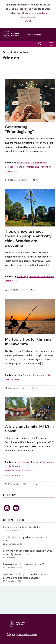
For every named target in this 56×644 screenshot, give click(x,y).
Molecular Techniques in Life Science (21, 471)
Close (28, 21)
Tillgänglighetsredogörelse (22, 634)
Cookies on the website (35, 13)
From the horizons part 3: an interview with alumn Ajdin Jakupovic (27, 552)
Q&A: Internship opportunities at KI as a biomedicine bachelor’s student (26, 576)
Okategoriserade (12, 379)
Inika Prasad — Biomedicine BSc (34, 375)
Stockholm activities (14, 475)
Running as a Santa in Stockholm (22, 527)
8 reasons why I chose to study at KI (24, 564)
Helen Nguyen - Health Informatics (35, 277)
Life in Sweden (11, 171)
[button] (40, 44)
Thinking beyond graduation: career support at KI (28, 539)
